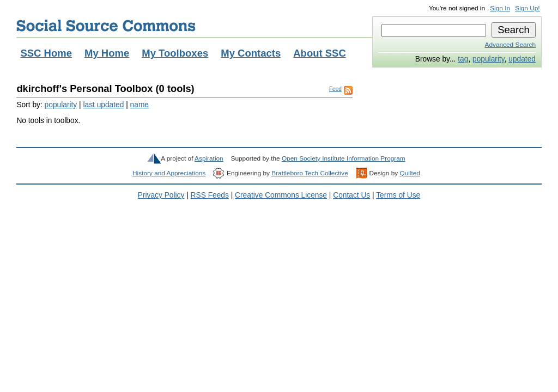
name (139, 105)
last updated (103, 105)
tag (463, 59)
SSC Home (46, 53)
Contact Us (351, 195)
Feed (335, 89)
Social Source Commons (106, 26)
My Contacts (251, 53)
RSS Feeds (210, 195)
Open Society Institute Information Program (344, 158)
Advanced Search (510, 45)
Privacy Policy (161, 195)
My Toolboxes (175, 53)
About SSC (320, 53)
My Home (107, 53)
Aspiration (209, 158)
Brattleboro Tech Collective (310, 173)
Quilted (410, 173)
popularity (489, 59)
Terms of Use (398, 195)
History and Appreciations (169, 173)
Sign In (500, 8)
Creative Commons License (281, 195)
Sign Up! (527, 8)
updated (522, 59)
